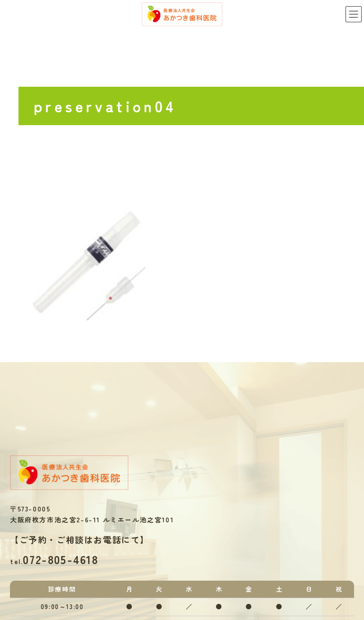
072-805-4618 (60, 559)
